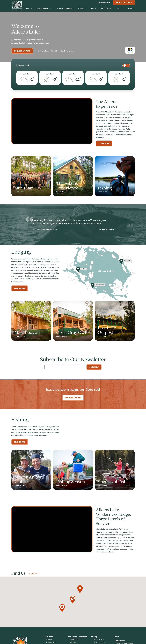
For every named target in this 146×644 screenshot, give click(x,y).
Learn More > (33, 573)
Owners (49, 639)
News (131, 8)
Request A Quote (73, 398)
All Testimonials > (107, 230)
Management (51, 642)
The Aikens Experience (65, 8)
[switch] (126, 65)
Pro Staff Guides (99, 642)
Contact (119, 8)
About (29, 8)
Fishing (82, 8)
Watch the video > (42, 51)
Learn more (20, 288)
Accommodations (44, 8)
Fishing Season (98, 639)
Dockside (73, 642)
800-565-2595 (104, 3)
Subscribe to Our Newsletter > (62, 51)
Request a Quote (124, 3)
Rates (93, 8)
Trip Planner (106, 8)
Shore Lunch (74, 639)
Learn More (104, 143)
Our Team (49, 637)
